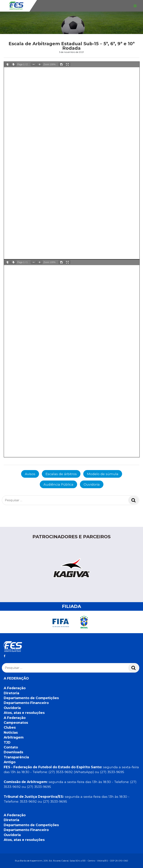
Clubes (10, 727)
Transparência (16, 757)
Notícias (11, 732)
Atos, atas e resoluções (24, 713)
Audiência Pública (58, 484)
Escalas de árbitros (61, 474)
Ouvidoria (92, 484)
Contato (11, 747)
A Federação (15, 688)
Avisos (30, 474)
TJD (7, 742)
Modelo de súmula (103, 474)
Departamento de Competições (31, 698)
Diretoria (11, 693)
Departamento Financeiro (26, 703)
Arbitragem (14, 737)
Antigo (10, 762)
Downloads (13, 752)
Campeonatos (16, 723)
